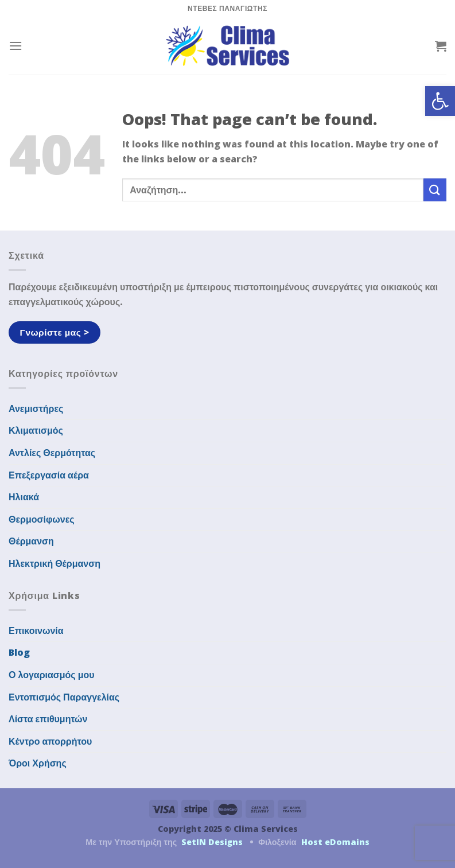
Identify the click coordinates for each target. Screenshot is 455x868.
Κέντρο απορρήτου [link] (50, 741)
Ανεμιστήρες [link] (36, 408)
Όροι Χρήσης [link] (38, 763)
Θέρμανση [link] (31, 541)
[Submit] (435, 190)
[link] (440, 101)
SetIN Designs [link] (212, 842)
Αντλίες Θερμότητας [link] (52, 453)
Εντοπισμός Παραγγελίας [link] (64, 697)
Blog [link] (19, 652)
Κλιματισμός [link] (36, 430)
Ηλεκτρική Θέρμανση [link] (55, 563)
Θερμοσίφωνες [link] (42, 519)
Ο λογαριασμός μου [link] (52, 675)
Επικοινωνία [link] (36, 630)
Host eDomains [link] (335, 842)
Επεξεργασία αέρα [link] (49, 475)
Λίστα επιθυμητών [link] (48, 719)
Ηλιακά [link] (24, 497)
